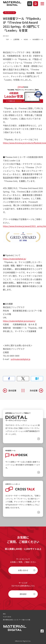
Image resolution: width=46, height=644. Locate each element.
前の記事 (12, 390)
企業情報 (16, 39)
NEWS (26, 39)
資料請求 (36, 4)
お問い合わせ (30, 4)
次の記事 (34, 390)
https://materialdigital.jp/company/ (19, 321)
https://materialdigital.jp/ (15, 259)
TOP (7, 39)
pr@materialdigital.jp (21, 359)
